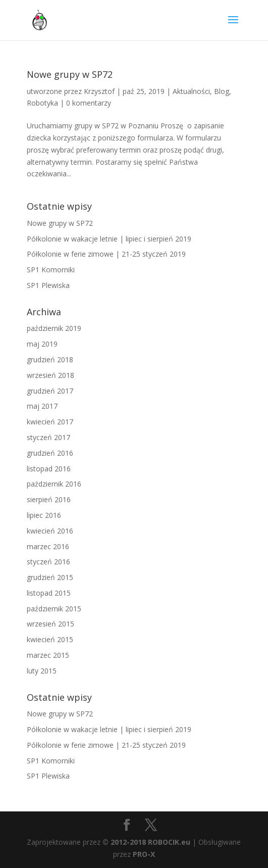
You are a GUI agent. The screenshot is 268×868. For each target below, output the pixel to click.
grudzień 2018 (50, 359)
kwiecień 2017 (50, 422)
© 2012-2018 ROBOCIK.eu (146, 842)
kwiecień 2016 (50, 531)
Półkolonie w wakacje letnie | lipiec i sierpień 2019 (109, 239)
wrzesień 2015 (50, 624)
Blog (222, 91)
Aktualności (191, 91)
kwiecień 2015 (50, 639)
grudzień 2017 (50, 391)
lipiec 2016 (44, 515)
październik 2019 (54, 328)
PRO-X (144, 854)
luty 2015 (42, 671)
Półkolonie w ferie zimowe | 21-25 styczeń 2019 (106, 254)
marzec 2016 (48, 546)
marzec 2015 (48, 655)
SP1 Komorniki (51, 270)
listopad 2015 (49, 593)
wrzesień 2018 (50, 375)
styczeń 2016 (48, 562)
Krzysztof (99, 91)
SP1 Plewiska (48, 285)
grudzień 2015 (50, 577)
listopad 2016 (49, 469)
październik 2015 (54, 609)
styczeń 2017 (48, 437)
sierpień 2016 (49, 499)
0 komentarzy (89, 103)
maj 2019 (42, 344)
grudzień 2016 (50, 453)
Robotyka (42, 103)
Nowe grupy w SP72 (70, 74)
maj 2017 (42, 406)
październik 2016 (54, 484)
